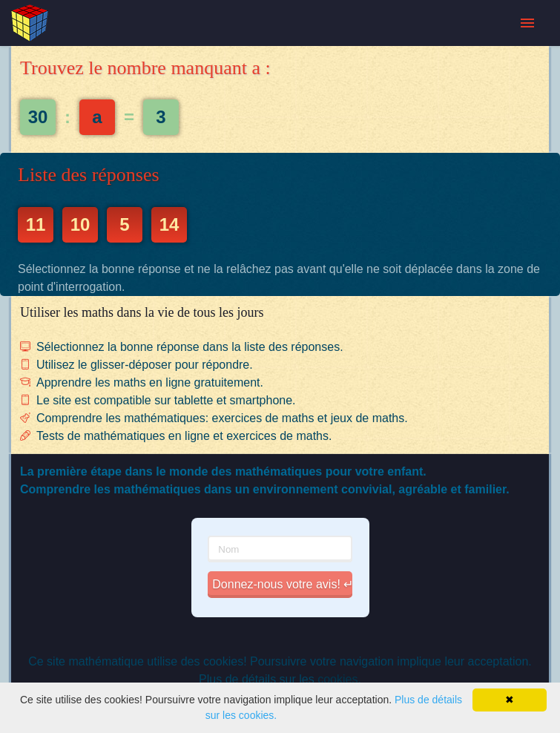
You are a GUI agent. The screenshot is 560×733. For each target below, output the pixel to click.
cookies (337, 679)
